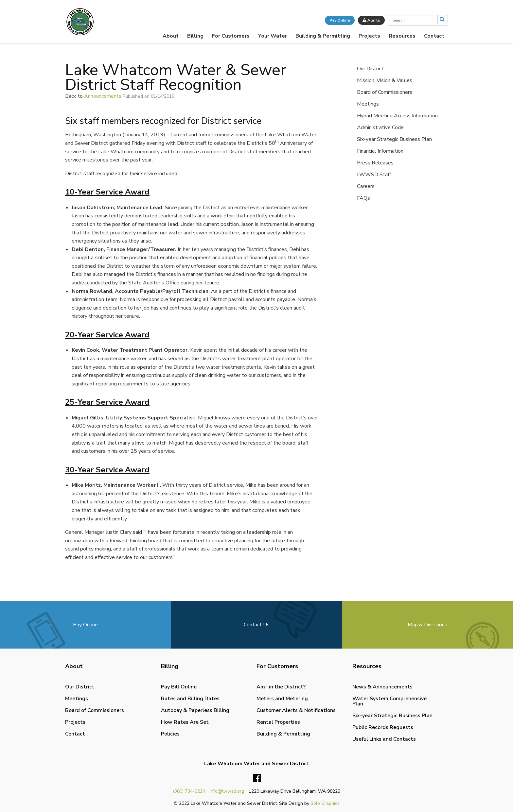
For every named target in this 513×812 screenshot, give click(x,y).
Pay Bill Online (179, 687)
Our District (370, 69)
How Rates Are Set (185, 722)
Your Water (273, 36)
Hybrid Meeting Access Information (397, 116)
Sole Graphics (325, 803)
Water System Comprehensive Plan (389, 701)
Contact (434, 36)
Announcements (103, 96)
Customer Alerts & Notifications (296, 710)
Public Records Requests (383, 727)
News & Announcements (382, 687)
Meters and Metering (282, 699)
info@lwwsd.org (227, 791)
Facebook (257, 778)
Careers (366, 186)
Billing (195, 36)
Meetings (368, 104)
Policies (170, 734)
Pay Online (340, 20)
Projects (369, 36)
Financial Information (380, 151)
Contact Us (257, 625)
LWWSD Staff (374, 175)
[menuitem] (171, 36)
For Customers (231, 36)
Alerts (371, 20)
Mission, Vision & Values (385, 80)
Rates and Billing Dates (190, 699)
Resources (402, 36)
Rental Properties (278, 722)
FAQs (363, 198)
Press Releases (375, 163)
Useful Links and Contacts (384, 739)
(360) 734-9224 (189, 791)
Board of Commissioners (385, 92)
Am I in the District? (281, 687)
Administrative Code (380, 127)
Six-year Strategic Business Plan (394, 139)
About (171, 36)
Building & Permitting (323, 36)
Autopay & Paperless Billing (195, 710)
